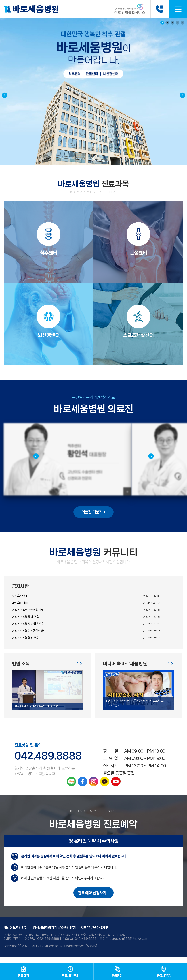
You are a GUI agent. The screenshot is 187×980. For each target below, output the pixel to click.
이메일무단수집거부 (95, 934)
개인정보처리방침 (16, 934)
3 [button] (172, 23)
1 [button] (162, 23)
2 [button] (167, 23)
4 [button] (178, 23)
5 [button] (183, 23)
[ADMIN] (91, 952)
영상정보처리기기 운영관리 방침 (54, 934)
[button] (182, 95)
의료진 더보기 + (93, 518)
